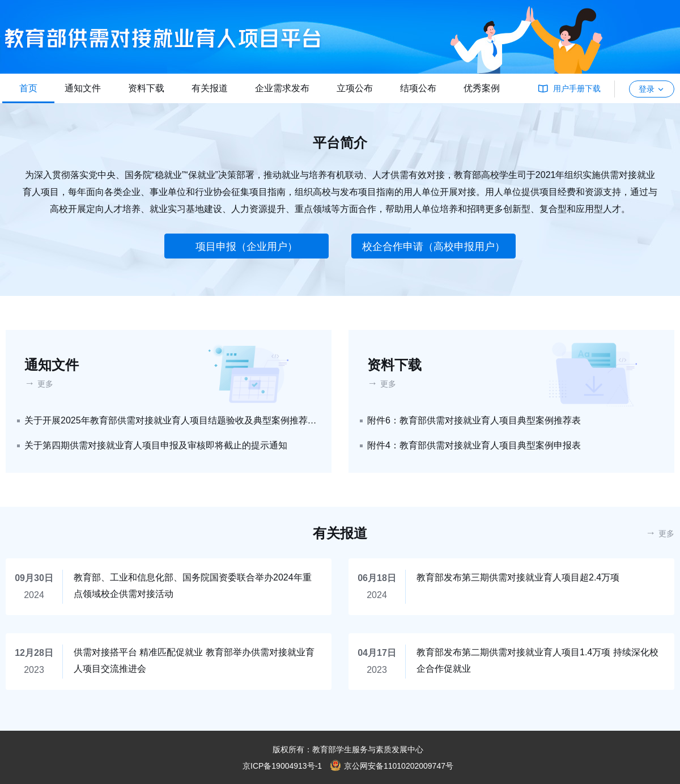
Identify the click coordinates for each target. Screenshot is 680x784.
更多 (45, 384)
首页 (28, 88)
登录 (652, 89)
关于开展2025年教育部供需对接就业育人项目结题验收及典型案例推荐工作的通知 (171, 420)
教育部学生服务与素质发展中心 (368, 749)
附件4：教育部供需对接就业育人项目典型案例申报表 (474, 445)
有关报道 (210, 88)
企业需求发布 (282, 88)
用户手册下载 (577, 88)
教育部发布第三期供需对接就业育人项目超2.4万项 (518, 577)
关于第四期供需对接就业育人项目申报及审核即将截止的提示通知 (156, 445)
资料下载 (146, 88)
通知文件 (83, 88)
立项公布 (355, 88)
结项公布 (418, 88)
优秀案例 (482, 88)
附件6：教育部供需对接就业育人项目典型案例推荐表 (474, 420)
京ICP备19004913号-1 (282, 766)
